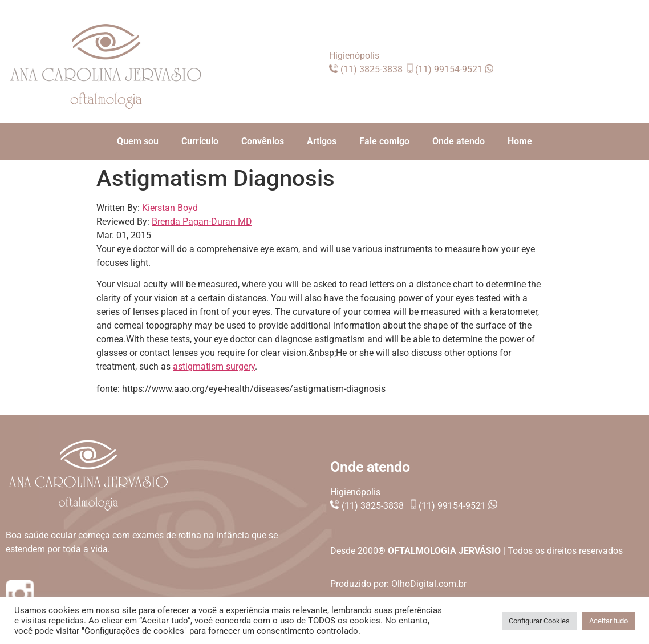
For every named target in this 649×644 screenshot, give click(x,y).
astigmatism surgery (214, 366)
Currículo (200, 141)
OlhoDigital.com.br (429, 584)
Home (520, 141)
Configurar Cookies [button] (539, 621)
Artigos (322, 141)
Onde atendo (459, 141)
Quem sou (138, 141)
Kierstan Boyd (170, 208)
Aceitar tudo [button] (609, 621)
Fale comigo (384, 141)
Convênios (263, 141)
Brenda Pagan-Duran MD (202, 222)
